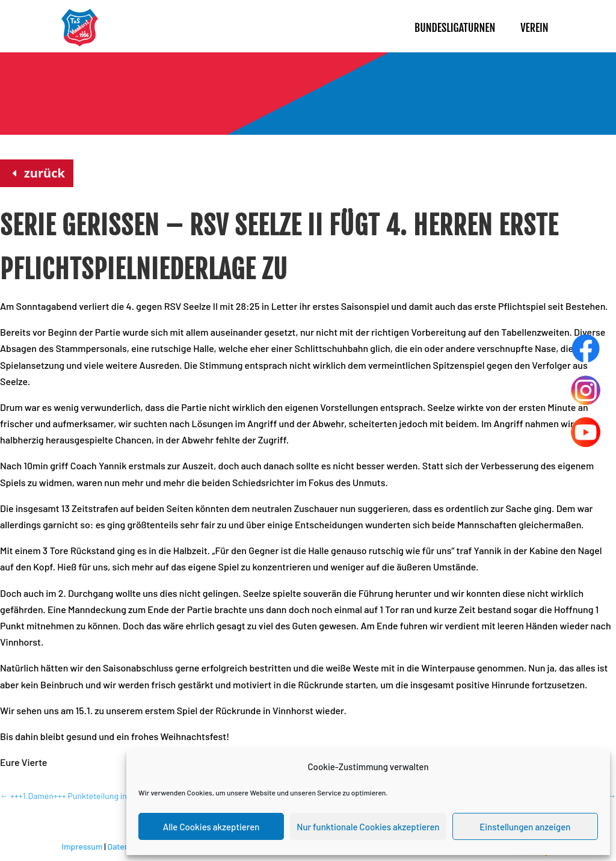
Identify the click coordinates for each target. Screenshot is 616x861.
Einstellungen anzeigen (525, 827)
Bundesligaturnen (455, 28)
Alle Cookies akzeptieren (211, 827)
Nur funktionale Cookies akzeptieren (368, 827)
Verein (534, 28)
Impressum (82, 846)
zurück (45, 173)
